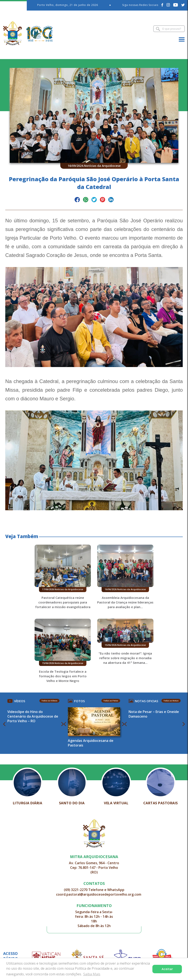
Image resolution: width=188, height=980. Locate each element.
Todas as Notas (171, 701)
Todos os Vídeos (49, 701)
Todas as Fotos (111, 701)
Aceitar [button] (167, 969)
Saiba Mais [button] (92, 974)
